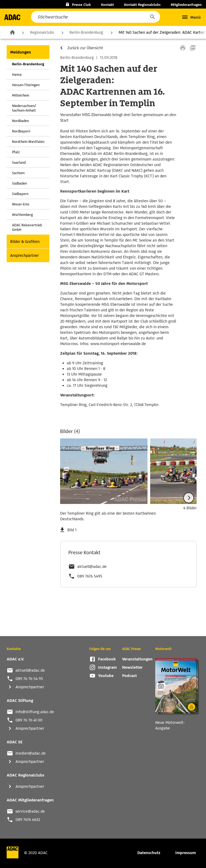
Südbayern (20, 194)
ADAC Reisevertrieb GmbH (27, 227)
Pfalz (16, 152)
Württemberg (22, 215)
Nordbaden (20, 121)
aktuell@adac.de (92, 567)
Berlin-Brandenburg (86, 32)
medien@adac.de (31, 753)
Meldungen (21, 52)
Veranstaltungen (137, 659)
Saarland (19, 162)
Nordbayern (21, 131)
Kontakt (107, 5)
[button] (152, 17)
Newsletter (132, 667)
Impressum (186, 853)
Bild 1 (72, 530)
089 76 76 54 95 (29, 679)
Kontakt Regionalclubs (142, 5)
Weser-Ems (21, 204)
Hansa (17, 74)
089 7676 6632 (28, 820)
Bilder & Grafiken (25, 242)
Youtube (106, 676)
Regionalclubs (42, 32)
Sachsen (18, 173)
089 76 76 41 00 (29, 720)
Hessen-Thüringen (26, 85)
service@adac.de (30, 811)
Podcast (129, 676)
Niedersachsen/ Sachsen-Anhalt (24, 108)
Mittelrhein (21, 95)
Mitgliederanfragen (186, 5)
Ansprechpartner (24, 255)
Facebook (107, 659)
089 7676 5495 (90, 576)
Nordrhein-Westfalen (28, 142)
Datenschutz (149, 853)
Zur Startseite (12, 32)
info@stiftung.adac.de (35, 712)
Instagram (107, 667)
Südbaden (20, 183)
